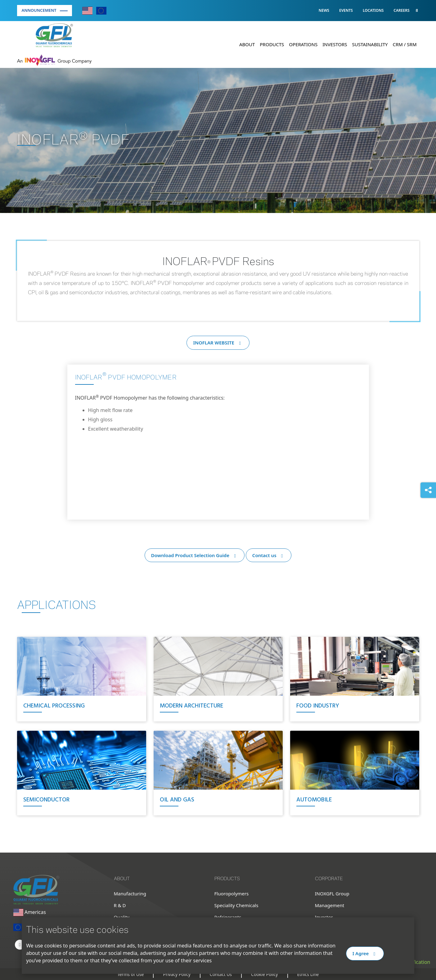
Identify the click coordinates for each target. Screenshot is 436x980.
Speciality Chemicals (236, 905)
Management (330, 905)
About (247, 44)
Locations (373, 10)
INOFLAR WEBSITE (218, 343)
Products (272, 44)
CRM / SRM (405, 44)
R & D (120, 905)
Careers (401, 10)
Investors (335, 44)
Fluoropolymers (232, 894)
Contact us (269, 555)
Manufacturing (130, 894)
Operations (303, 44)
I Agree (365, 953)
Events (346, 10)
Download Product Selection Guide (195, 555)
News (324, 10)
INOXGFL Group (332, 894)
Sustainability (370, 44)
